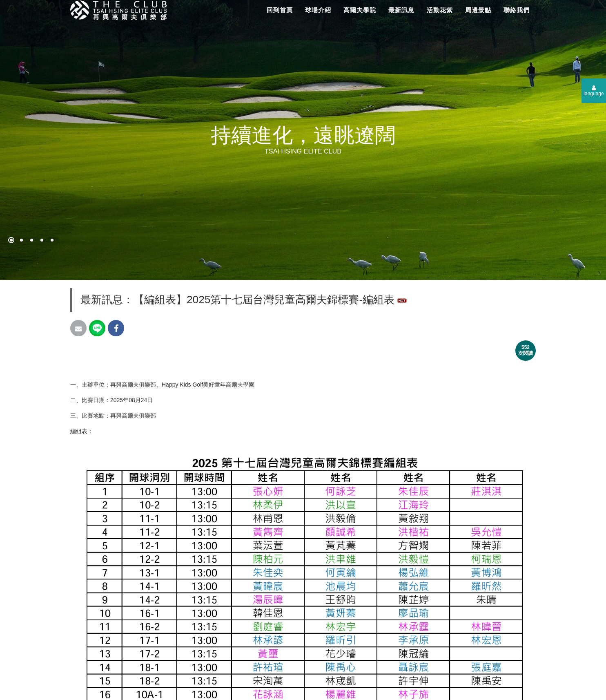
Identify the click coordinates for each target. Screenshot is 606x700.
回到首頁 (280, 10)
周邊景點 (478, 10)
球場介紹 (318, 10)
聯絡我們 (517, 10)
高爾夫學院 (360, 10)
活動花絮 (440, 10)
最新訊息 (401, 10)
